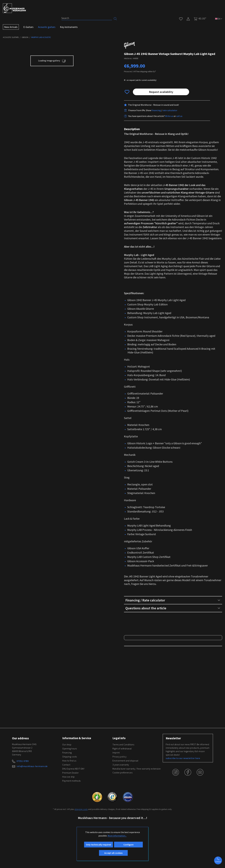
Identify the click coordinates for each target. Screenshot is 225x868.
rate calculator (170, 110)
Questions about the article (173, 608)
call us (179, 116)
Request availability (161, 92)
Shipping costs (70, 791)
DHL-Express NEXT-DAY (73, 803)
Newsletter (174, 772)
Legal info (120, 772)
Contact (66, 799)
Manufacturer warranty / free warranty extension (137, 803)
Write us (169, 116)
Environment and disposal (125, 795)
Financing (67, 786)
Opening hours (70, 782)
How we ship (69, 811)
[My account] (188, 18)
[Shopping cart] (199, 19)
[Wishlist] (181, 18)
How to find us (69, 795)
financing (156, 110)
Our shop (67, 778)
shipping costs (81, 843)
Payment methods (71, 815)
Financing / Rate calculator (173, 600)
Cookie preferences (122, 806)
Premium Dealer (70, 807)
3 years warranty (121, 799)
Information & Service (77, 772)
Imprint (116, 786)
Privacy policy (119, 791)
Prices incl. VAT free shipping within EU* (140, 71)
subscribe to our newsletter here (183, 792)
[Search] (87, 18)
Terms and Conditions (123, 778)
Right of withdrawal (122, 782)
